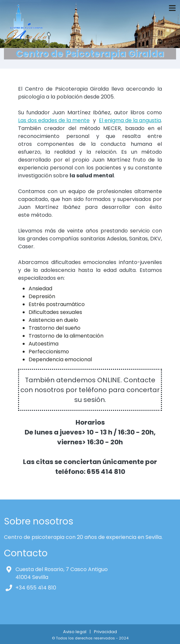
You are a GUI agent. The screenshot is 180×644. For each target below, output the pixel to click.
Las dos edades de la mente (54, 120)
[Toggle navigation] (172, 8)
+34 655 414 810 (36, 588)
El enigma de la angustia (130, 120)
